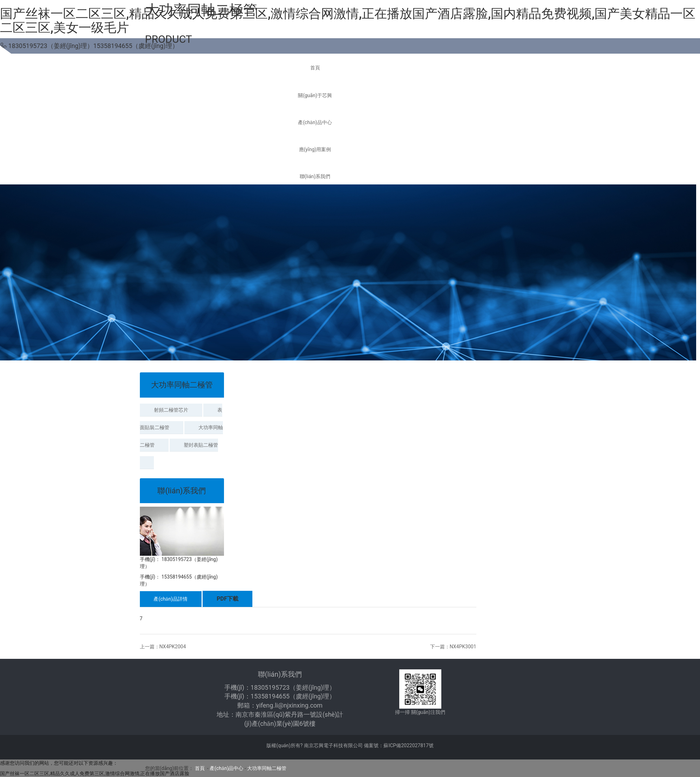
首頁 (200, 768)
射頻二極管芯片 (171, 410)
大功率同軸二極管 (267, 768)
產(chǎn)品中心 (226, 768)
